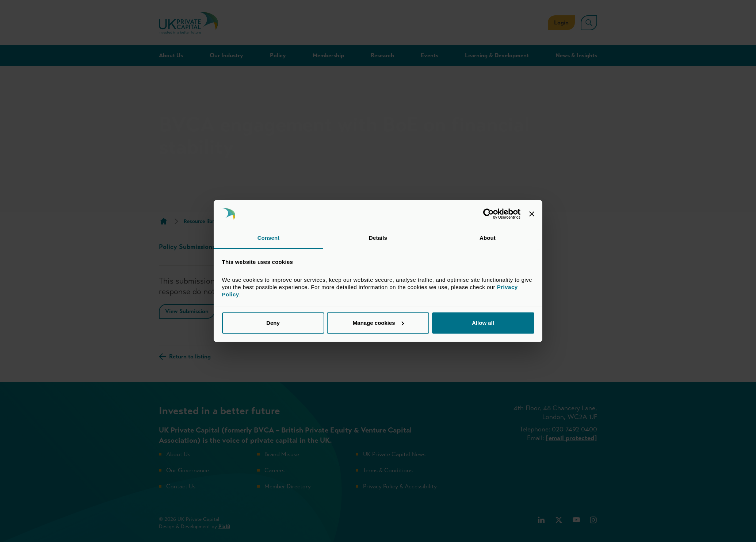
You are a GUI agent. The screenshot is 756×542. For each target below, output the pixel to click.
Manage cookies (378, 323)
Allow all (483, 323)
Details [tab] (378, 238)
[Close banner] (532, 214)
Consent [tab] (269, 238)
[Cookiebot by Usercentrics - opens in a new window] (488, 214)
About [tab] (488, 238)
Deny (273, 323)
